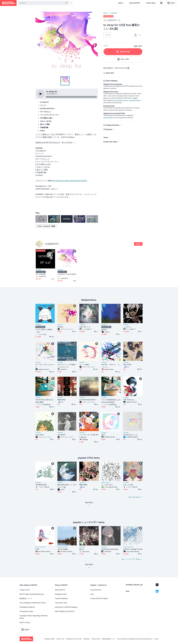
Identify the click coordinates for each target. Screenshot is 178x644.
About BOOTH (135, 3)
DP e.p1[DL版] (41, 274)
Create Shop (151, 3)
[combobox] (43, 3)
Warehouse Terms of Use (74, 639)
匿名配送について (26, 598)
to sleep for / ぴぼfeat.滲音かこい (67, 275)
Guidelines (87, 639)
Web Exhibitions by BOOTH (65, 611)
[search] (67, 3)
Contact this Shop (110, 142)
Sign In (121, 3)
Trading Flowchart (112, 125)
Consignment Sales (26, 611)
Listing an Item (25, 590)
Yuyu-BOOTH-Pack (135, 100)
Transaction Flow (61, 603)
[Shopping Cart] (161, 3)
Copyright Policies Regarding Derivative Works (34, 617)
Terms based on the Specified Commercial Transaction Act (135, 639)
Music (105, 13)
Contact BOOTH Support (99, 598)
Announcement (96, 590)
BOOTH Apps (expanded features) (32, 594)
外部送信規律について (109, 639)
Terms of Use (60, 639)
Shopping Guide (61, 594)
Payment (109, 129)
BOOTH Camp (25, 622)
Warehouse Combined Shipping (66, 607)
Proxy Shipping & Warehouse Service (33, 603)
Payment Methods (61, 598)
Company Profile (49, 639)
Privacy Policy (96, 639)
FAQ (92, 594)
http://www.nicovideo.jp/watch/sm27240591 (70, 181)
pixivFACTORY (108, 118)
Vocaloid (114, 13)
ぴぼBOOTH (52, 244)
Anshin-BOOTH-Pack (120, 100)
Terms (106, 137)
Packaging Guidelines (27, 607)
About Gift (109, 73)
